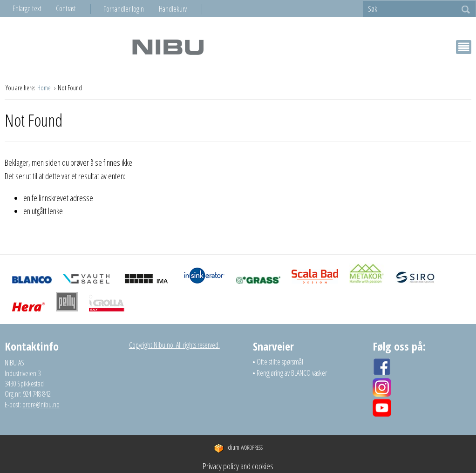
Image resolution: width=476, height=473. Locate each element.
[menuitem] (131, 9)
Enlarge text (27, 8)
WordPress (238, 448)
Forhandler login (124, 9)
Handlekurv (173, 9)
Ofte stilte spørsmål (280, 362)
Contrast (66, 8)
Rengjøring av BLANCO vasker (292, 373)
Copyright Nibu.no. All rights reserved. (174, 345)
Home (45, 88)
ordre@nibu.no (41, 405)
